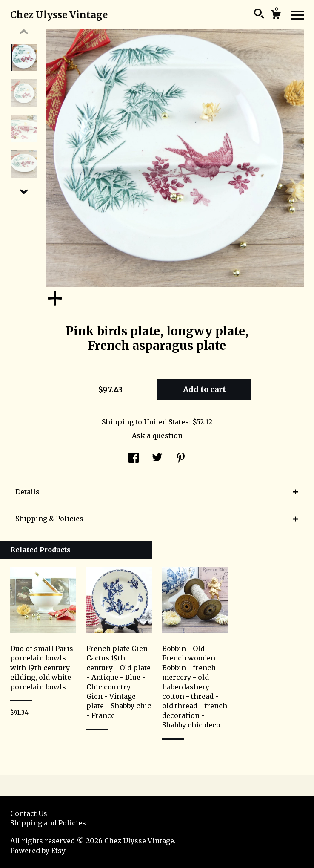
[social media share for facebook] (134, 459)
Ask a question (157, 435)
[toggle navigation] (297, 14)
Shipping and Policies (48, 823)
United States (166, 422)
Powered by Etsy (38, 851)
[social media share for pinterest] (181, 459)
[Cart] (276, 16)
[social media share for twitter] (157, 459)
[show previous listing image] (24, 32)
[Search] (259, 15)
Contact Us (29, 813)
